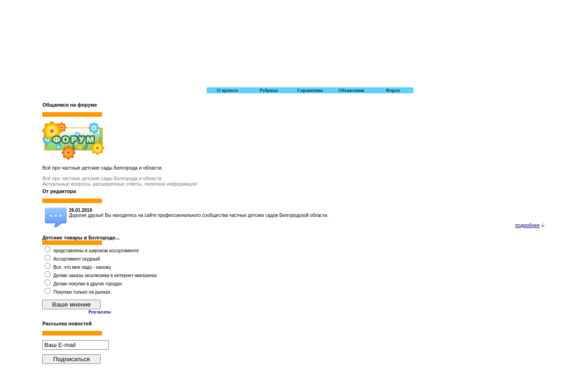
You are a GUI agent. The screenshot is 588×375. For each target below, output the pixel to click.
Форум (393, 90)
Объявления (351, 90)
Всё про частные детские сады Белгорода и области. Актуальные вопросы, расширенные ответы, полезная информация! (120, 181)
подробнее (529, 225)
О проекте (227, 90)
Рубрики (269, 90)
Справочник (310, 90)
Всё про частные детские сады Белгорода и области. (102, 168)
